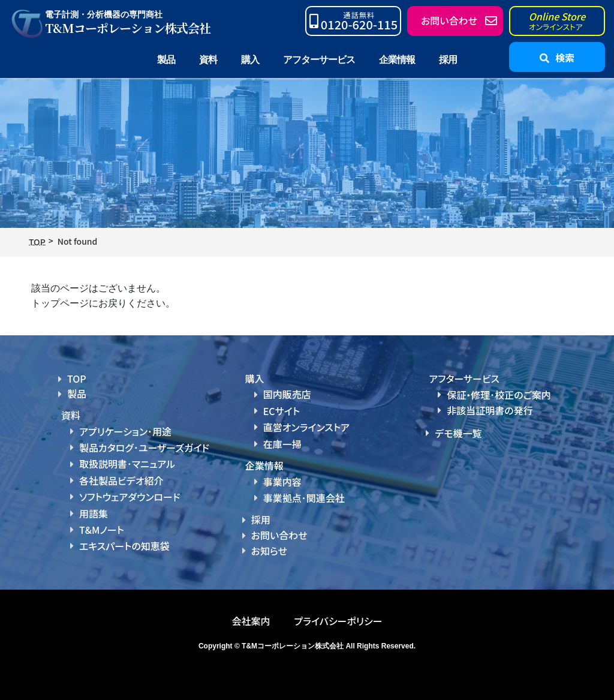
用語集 (94, 513)
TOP (77, 378)
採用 (448, 60)
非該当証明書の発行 (490, 410)
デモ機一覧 (458, 433)
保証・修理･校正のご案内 (499, 395)
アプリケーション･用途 (125, 431)
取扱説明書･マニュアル (127, 464)
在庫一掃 (282, 444)
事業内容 (282, 482)
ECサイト (282, 411)
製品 (77, 393)
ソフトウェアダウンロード (130, 497)
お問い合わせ (279, 535)
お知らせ (269, 551)
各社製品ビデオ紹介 (121, 480)
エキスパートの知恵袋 (124, 546)
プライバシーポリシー (338, 621)
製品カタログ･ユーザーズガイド (144, 447)
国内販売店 (287, 394)
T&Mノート (102, 530)
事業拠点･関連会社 (304, 498)
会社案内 (251, 621)
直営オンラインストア (306, 427)
